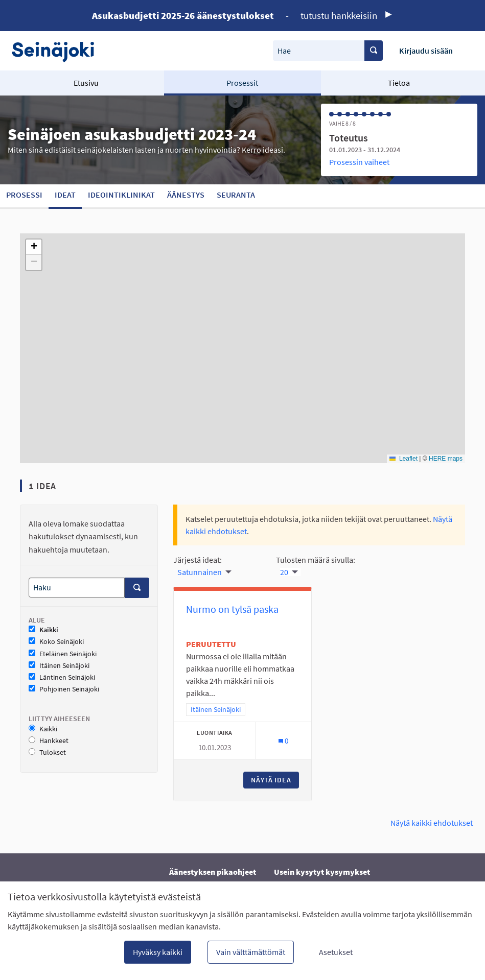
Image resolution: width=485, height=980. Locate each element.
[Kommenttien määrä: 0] (283, 741)
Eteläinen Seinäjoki (63, 654)
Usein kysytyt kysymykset (322, 872)
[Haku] (77, 588)
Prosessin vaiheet (359, 162)
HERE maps (446, 459)
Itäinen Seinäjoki (59, 666)
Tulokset (47, 752)
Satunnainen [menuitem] (200, 572)
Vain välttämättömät (251, 952)
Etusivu (86, 83)
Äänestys (186, 195)
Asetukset (336, 952)
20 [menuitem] (284, 572)
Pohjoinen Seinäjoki (64, 689)
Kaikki (43, 630)
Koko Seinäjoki (56, 642)
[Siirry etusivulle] (58, 51)
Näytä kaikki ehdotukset (432, 823)
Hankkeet (49, 741)
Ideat (65, 195)
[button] (34, 247)
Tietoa (399, 83)
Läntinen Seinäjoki (62, 677)
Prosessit (242, 83)
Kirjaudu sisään (426, 51)
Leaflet (403, 459)
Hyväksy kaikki (158, 952)
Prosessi (24, 195)
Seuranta (236, 195)
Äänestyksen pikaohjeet (213, 872)
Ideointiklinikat (121, 195)
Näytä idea (275, 780)
